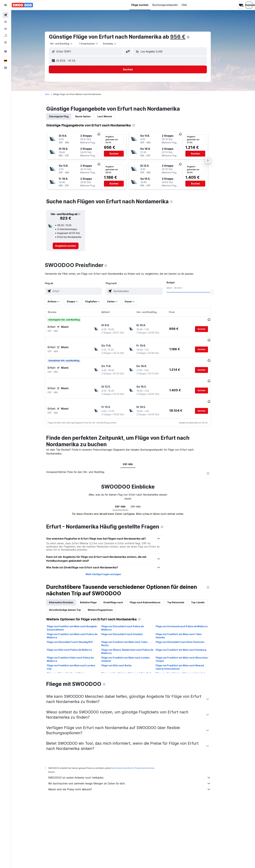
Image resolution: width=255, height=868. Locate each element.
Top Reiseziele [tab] (181, 590)
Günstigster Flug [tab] (64, 116)
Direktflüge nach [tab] (119, 590)
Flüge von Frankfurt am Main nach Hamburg (186, 637)
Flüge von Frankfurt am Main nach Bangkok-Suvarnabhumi (78, 616)
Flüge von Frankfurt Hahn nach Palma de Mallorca (76, 647)
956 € (183, 37)
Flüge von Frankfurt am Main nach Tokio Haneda (184, 623)
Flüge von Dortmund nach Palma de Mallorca (187, 614)
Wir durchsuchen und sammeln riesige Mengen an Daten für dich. (135, 771)
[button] (6, 5)
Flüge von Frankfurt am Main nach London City (76, 655)
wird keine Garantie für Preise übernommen (138, 756)
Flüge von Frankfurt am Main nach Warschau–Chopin (187, 647)
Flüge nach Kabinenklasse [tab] (150, 590)
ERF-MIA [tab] (133, 452)
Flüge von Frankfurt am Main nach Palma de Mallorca (77, 623)
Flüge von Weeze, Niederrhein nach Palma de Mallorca (133, 639)
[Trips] (6, 52)
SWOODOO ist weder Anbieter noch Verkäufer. (135, 765)
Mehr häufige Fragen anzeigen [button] (109, 562)
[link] (71, 246)
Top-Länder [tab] (203, 590)
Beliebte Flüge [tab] (94, 590)
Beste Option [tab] (88, 116)
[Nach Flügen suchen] (6, 15)
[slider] (217, 292)
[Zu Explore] (6, 42)
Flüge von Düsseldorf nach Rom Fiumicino (185, 630)
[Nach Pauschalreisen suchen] (6, 36)
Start (53, 94)
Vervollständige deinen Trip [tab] (70, 597)
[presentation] (194, 37)
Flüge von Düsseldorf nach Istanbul (127, 622)
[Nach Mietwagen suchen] (6, 29)
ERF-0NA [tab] (126, 494)
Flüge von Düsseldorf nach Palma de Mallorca (128, 616)
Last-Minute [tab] (110, 116)
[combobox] (67, 44)
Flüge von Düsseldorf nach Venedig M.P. (75, 630)
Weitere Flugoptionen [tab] (106, 597)
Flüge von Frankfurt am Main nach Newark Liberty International (185, 655)
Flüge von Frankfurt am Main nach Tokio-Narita (130, 631)
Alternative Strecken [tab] (66, 590)
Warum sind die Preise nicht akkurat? (135, 777)
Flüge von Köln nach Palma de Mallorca (75, 637)
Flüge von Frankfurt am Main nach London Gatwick (131, 647)
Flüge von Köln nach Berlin (122, 653)
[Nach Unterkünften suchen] (6, 22)
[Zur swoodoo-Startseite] (22, 5)
